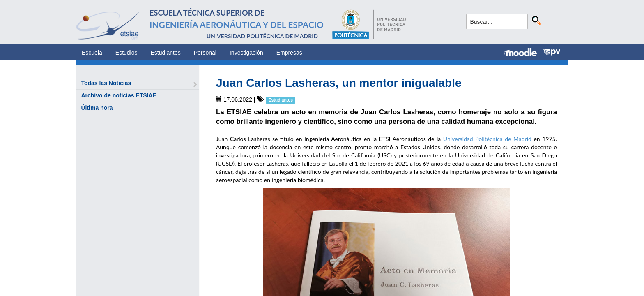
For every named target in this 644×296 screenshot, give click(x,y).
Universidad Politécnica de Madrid (487, 139)
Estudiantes (166, 53)
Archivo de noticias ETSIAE (119, 95)
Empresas (289, 53)
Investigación (246, 53)
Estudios (126, 53)
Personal (205, 53)
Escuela (92, 53)
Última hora (97, 108)
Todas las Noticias (106, 83)
